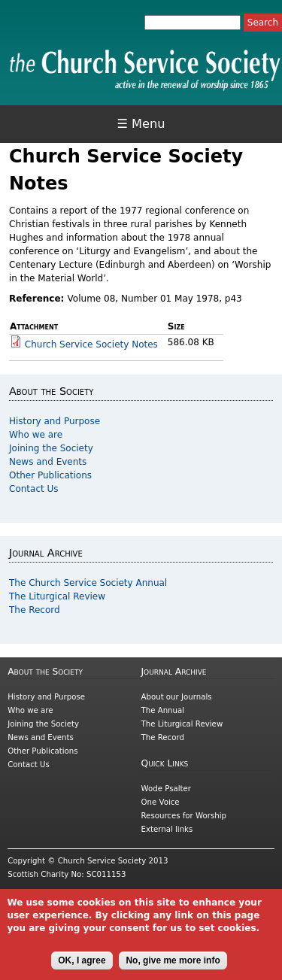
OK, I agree (82, 969)
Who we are (36, 435)
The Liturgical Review (57, 596)
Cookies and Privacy (46, 894)
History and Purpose (55, 421)
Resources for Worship (184, 816)
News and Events (48, 462)
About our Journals (177, 697)
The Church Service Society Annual (88, 583)
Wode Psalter (166, 789)
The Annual (163, 710)
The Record (35, 610)
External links (167, 829)
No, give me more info (173, 969)
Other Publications (50, 475)
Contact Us (34, 489)
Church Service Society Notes (91, 344)
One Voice (161, 802)
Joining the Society (51, 448)
